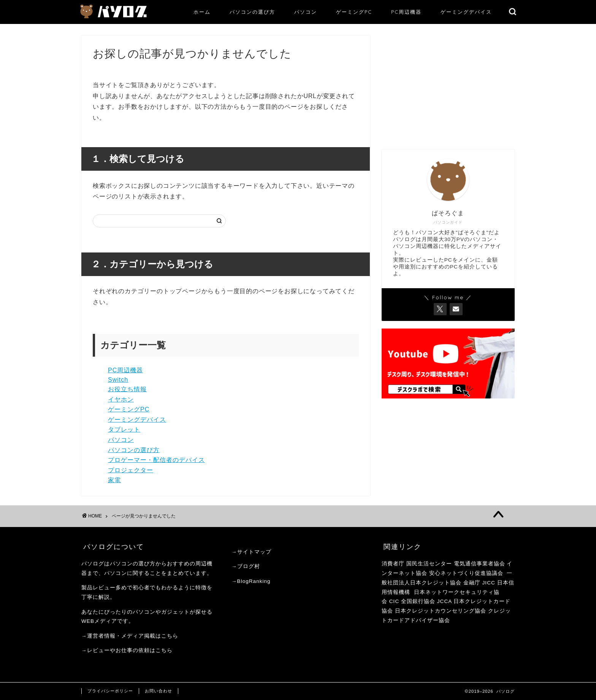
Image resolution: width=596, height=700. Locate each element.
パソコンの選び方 (252, 12)
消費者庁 (393, 564)
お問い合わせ (159, 691)
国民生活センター (429, 564)
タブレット (124, 429)
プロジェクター (131, 470)
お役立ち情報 (127, 389)
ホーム (202, 12)
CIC (394, 601)
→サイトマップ (251, 552)
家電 (114, 480)
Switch (118, 380)
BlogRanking (254, 581)
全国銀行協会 (419, 601)
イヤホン (121, 399)
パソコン (306, 12)
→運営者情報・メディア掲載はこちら (130, 636)
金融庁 (472, 583)
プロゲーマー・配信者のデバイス (156, 460)
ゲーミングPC (354, 12)
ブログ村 (249, 566)
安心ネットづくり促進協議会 (466, 573)
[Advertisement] (448, 89)
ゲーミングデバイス (466, 12)
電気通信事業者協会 (479, 564)
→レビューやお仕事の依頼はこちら (127, 650)
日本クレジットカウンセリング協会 (441, 611)
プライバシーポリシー (110, 691)
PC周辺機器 (406, 12)
